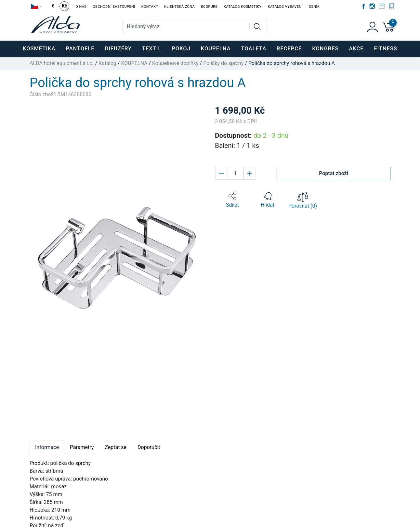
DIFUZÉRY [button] (118, 49)
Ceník (314, 7)
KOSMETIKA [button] (39, 49)
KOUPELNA (134, 63)
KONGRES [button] (325, 49)
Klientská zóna (179, 7)
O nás (81, 7)
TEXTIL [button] (152, 49)
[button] (232, 200)
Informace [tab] (47, 447)
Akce (356, 49)
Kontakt (150, 7)
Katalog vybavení (285, 7)
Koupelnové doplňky (175, 63)
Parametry (82, 447)
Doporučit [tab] (149, 447)
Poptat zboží (334, 173)
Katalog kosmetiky (243, 7)
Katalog (107, 63)
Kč (64, 6)
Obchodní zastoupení (114, 7)
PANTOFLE (80, 49)
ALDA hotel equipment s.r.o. (62, 63)
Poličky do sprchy (223, 63)
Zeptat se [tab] (116, 447)
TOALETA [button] (254, 49)
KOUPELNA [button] (216, 49)
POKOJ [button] (181, 49)
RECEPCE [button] (289, 49)
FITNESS (386, 49)
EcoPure (209, 7)
